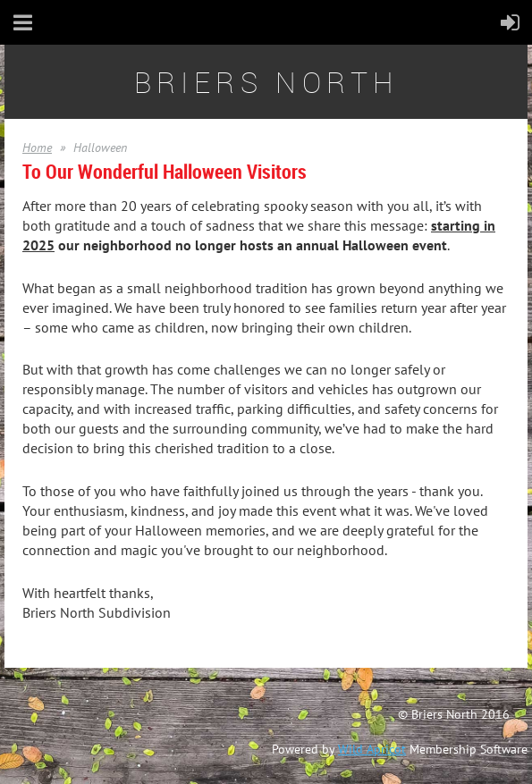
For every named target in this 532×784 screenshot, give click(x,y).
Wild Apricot (372, 749)
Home (37, 148)
